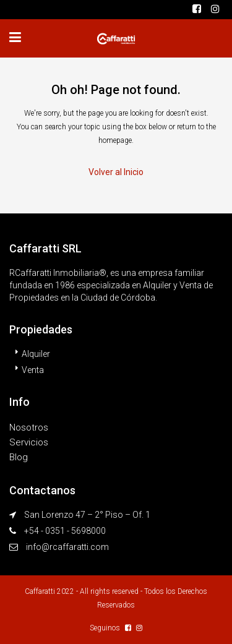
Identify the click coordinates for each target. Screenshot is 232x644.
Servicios (29, 442)
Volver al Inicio (116, 172)
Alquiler (36, 354)
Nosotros (29, 427)
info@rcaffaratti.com (67, 547)
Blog (19, 457)
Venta (33, 370)
